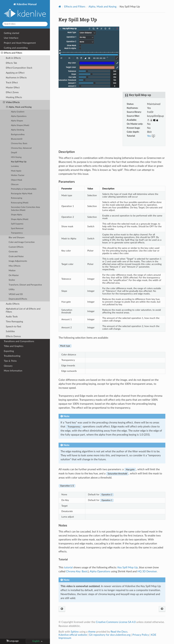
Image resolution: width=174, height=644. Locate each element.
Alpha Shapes (17, 121)
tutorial (68, 567)
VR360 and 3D (16, 294)
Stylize (12, 280)
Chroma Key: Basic (19, 143)
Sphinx (75, 632)
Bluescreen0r (17, 139)
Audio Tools (12, 317)
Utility (12, 290)
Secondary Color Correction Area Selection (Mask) (25, 209)
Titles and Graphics (14, 346)
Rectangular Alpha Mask (22, 194)
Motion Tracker (18, 175)
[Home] (60, 7)
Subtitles (10, 331)
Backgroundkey (18, 135)
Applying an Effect (15, 73)
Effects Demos (13, 336)
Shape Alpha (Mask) (20, 219)
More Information (13, 371)
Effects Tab (11, 63)
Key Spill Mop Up (19, 162)
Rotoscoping (17, 198)
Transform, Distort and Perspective (25, 285)
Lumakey (15, 166)
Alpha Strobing (18, 130)
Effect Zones (12, 92)
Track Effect (12, 83)
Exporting (9, 351)
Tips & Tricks (10, 361)
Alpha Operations (19, 116)
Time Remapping (14, 322)
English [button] (36, 641)
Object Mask (17, 180)
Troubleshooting (12, 356)
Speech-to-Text (13, 327)
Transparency (17, 233)
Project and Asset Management (20, 43)
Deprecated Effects (18, 299)
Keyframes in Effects (16, 78)
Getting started (11, 33)
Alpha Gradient (18, 112)
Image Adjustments (18, 261)
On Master (14, 275)
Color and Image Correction (22, 242)
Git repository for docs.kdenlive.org (110, 635)
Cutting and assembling (16, 48)
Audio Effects (13, 304)
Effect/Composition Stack (19, 68)
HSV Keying (16, 157)
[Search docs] (25, 24)
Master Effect (13, 88)
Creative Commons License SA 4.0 (116, 622)
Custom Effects (16, 247)
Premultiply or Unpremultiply (24, 189)
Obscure (15, 184)
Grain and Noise (16, 257)
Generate (13, 252)
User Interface (11, 38)
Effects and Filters (12, 53)
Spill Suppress (17, 224)
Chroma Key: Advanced (21, 148)
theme (92, 632)
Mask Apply (16, 171)
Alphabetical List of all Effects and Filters (23, 310)
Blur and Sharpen (17, 238)
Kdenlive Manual (25, 11)
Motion (12, 271)
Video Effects (11, 102)
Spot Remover (17, 228)
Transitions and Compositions (19, 341)
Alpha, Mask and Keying (19, 107)
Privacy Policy (141, 635)
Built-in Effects (13, 58)
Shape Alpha (17, 215)
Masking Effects (14, 97)
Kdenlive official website (73, 635)
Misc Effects (15, 266)
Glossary (8, 366)
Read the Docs (119, 632)
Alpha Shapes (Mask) (20, 125)
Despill (14, 153)
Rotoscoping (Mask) (20, 203)
